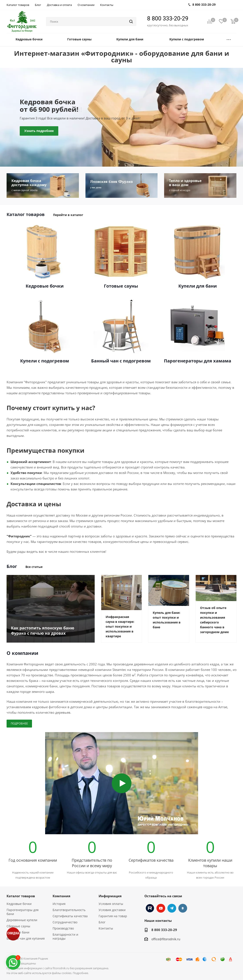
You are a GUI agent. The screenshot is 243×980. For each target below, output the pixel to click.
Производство (63, 928)
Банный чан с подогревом (121, 361)
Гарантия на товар (113, 916)
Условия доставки (112, 910)
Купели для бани (198, 286)
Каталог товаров (21, 896)
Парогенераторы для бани (23, 912)
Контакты (106, 928)
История (59, 904)
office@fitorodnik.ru (166, 939)
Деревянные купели (22, 920)
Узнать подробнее (39, 131)
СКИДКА (13, 933)
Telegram (172, 908)
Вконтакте (183, 908)
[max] (13, 963)
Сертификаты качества (70, 916)
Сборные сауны (18, 926)
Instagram (150, 908)
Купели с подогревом (45, 361)
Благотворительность (69, 910)
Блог (102, 922)
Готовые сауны (121, 286)
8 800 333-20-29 (168, 18)
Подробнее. (81, 973)
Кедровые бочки (45, 286)
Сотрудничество (65, 922)
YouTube (161, 908)
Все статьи (34, 567)
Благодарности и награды (65, 936)
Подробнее (19, 723)
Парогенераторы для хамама (198, 361)
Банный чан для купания (26, 938)
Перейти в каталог (68, 215)
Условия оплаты (111, 904)
